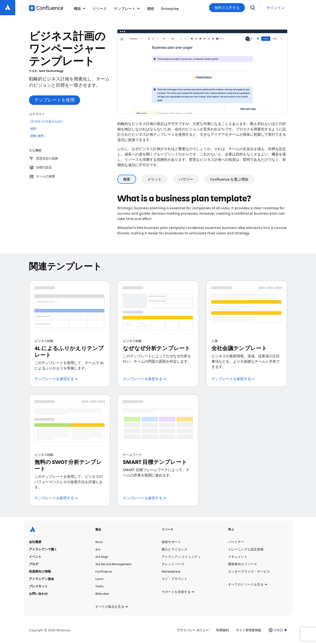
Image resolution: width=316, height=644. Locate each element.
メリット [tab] (155, 179)
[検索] (253, 8)
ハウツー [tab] (186, 179)
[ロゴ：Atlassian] (8, 8)
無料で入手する (227, 8)
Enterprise (170, 8)
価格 (150, 8)
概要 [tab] (127, 179)
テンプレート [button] (127, 8)
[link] (276, 8)
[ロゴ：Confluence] (46, 8)
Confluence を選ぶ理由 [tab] (229, 179)
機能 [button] (80, 8)
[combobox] (274, 630)
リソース (100, 8)
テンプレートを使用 (54, 100)
